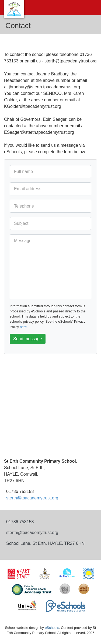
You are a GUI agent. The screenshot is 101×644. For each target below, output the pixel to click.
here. (24, 327)
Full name (23, 171)
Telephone (24, 206)
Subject (21, 223)
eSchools (52, 628)
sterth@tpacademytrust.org (32, 498)
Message (23, 241)
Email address (28, 189)
